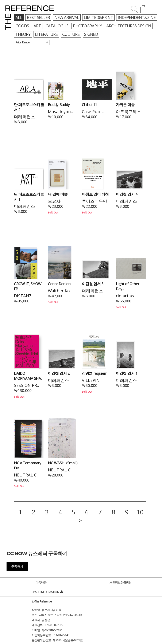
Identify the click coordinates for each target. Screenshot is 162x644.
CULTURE (71, 34)
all (19, 17)
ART (37, 26)
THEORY (23, 34)
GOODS (22, 26)
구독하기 (17, 566)
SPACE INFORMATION (47, 592)
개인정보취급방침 (120, 582)
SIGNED (91, 34)
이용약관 (41, 582)
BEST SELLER (38, 17)
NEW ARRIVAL (67, 17)
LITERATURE (46, 34)
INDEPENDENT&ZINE (137, 17)
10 (140, 512)
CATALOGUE (57, 26)
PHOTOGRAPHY (88, 26)
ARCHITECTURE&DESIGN (129, 26)
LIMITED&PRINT (98, 17)
